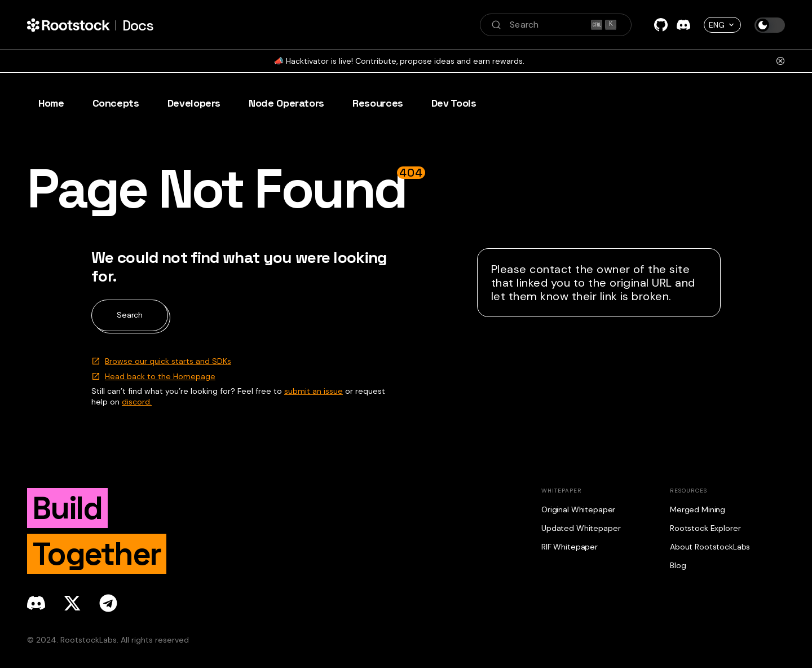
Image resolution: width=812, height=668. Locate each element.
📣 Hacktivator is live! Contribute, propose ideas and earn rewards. (399, 61)
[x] (72, 603)
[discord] (36, 603)
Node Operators (286, 103)
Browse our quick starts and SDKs (168, 361)
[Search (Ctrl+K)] (556, 25)
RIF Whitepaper (570, 547)
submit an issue (314, 391)
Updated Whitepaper (581, 528)
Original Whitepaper (578, 509)
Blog (678, 565)
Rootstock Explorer (705, 528)
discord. (137, 402)
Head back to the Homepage (160, 376)
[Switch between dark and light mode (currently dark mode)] (770, 25)
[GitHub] (661, 25)
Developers (194, 103)
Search (130, 315)
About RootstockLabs (710, 547)
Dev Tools (454, 103)
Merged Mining (698, 509)
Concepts (116, 103)
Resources (378, 103)
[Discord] (683, 25)
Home (51, 103)
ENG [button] (717, 25)
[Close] (780, 61)
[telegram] (108, 603)
